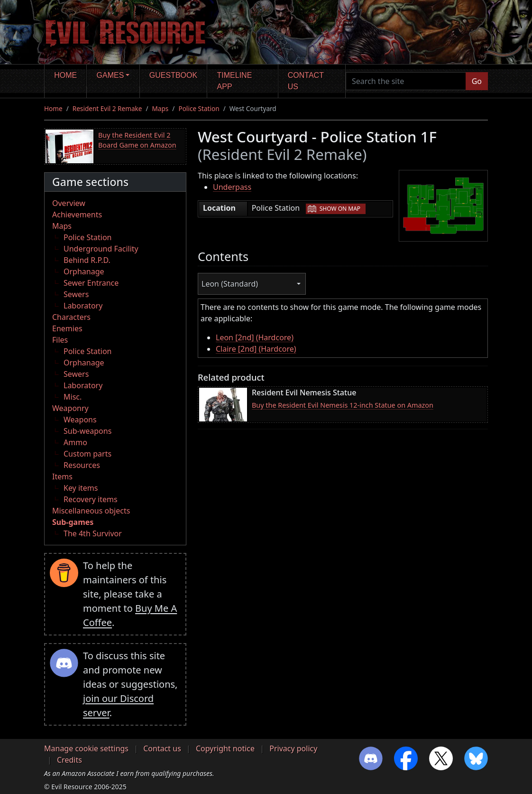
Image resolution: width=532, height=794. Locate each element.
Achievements (77, 215)
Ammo (75, 442)
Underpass (232, 187)
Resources (82, 465)
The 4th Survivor (93, 533)
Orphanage (84, 271)
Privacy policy (293, 748)
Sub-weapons (87, 431)
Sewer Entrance (91, 283)
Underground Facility (101, 249)
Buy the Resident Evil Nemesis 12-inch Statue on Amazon (343, 405)
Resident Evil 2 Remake (107, 108)
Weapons (80, 420)
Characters (71, 317)
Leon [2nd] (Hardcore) (255, 337)
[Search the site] (406, 81)
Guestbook (173, 75)
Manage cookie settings (86, 748)
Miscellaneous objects (91, 511)
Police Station (199, 108)
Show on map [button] (340, 209)
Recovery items (91, 499)
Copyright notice (225, 748)
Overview (69, 203)
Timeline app (235, 81)
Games (110, 75)
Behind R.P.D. (87, 260)
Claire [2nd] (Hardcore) (256, 349)
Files (60, 340)
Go (477, 81)
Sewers (76, 294)
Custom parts (87, 454)
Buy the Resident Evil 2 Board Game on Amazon (137, 140)
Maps (161, 108)
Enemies (67, 328)
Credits (69, 760)
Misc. (73, 397)
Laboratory (83, 306)
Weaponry (70, 408)
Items (62, 476)
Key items (81, 488)
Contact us (306, 81)
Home (65, 75)
